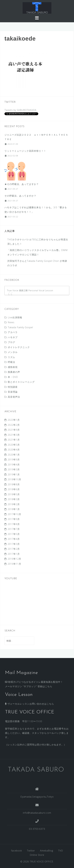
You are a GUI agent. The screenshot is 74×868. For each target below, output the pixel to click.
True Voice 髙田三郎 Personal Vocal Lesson (30, 290)
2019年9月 (14, 460)
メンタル (13, 352)
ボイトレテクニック (19, 347)
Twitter (31, 851)
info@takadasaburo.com (37, 813)
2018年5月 (14, 494)
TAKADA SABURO (36, 770)
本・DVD (13, 377)
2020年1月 (14, 455)
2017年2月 (14, 549)
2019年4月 (14, 465)
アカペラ (13, 332)
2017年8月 (14, 524)
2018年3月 (14, 499)
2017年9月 (14, 519)
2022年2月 (14, 425)
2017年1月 (14, 554)
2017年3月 (14, 544)
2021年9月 (14, 430)
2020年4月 (14, 450)
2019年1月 (14, 474)
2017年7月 (14, 529)
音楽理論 (13, 392)
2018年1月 (14, 509)
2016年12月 (14, 559)
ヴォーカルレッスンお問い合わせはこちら (30, 704)
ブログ (11, 342)
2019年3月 (14, 469)
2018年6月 (14, 489)
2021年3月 (14, 435)
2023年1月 (14, 420)
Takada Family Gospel (20, 327)
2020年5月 (14, 445)
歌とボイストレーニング (21, 382)
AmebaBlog (47, 851)
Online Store (37, 855)
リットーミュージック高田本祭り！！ (25, 151)
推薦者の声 (14, 372)
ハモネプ (13, 337)
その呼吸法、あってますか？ (20, 196)
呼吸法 (11, 362)
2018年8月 (14, 484)
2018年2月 (14, 504)
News (11, 322)
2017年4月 (14, 539)
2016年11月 (14, 564)
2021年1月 (14, 440)
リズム (11, 357)
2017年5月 (14, 534)
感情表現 (13, 367)
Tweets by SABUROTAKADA (20, 110)
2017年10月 (14, 514)
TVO (61, 851)
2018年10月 (14, 479)
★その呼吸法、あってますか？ (22, 184)
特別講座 (13, 387)
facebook (16, 851)
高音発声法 (14, 397)
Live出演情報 (15, 317)
